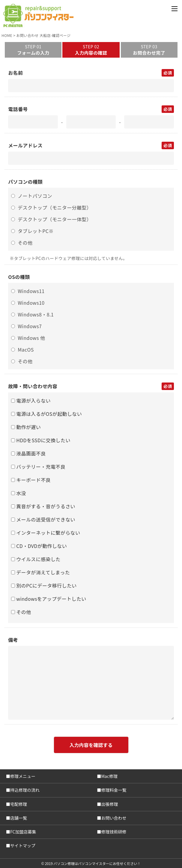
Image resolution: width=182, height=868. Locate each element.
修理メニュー (23, 776)
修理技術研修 (114, 832)
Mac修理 (109, 776)
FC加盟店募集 (23, 832)
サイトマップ (23, 845)
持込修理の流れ (25, 790)
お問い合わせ (114, 818)
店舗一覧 (19, 818)
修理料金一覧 (114, 790)
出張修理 (110, 804)
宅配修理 (19, 804)
